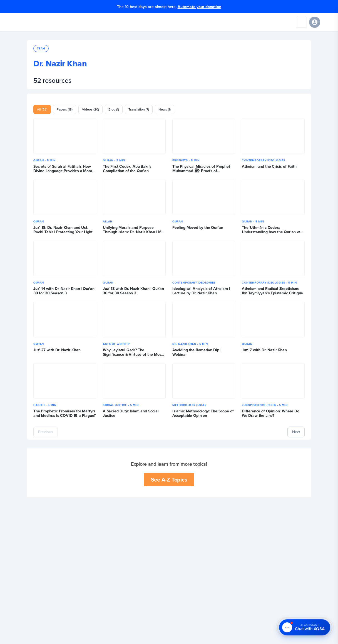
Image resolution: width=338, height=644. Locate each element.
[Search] (301, 22)
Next (296, 432)
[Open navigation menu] (328, 22)
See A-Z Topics (169, 479)
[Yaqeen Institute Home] (21, 22)
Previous (46, 432)
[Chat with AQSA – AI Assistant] (305, 628)
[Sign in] (315, 22)
